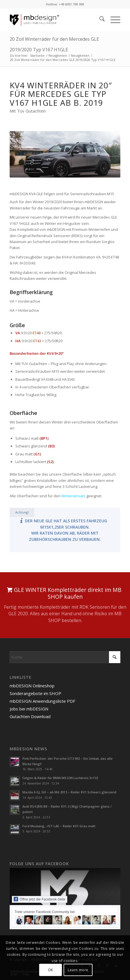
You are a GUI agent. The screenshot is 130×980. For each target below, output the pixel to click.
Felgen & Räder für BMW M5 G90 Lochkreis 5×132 (60, 778)
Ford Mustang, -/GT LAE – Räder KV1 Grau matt (59, 826)
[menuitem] (99, 20)
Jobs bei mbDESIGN (29, 709)
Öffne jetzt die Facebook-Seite (39, 899)
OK (51, 970)
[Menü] (113, 20)
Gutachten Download (30, 716)
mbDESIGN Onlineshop (32, 686)
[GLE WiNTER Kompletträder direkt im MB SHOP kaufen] (65, 605)
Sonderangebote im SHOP (35, 693)
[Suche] (99, 20)
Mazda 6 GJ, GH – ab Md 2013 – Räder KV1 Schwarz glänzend (69, 792)
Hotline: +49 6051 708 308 (65, 4)
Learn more (78, 970)
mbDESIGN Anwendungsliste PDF (42, 701)
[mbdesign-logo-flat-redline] (54, 20)
